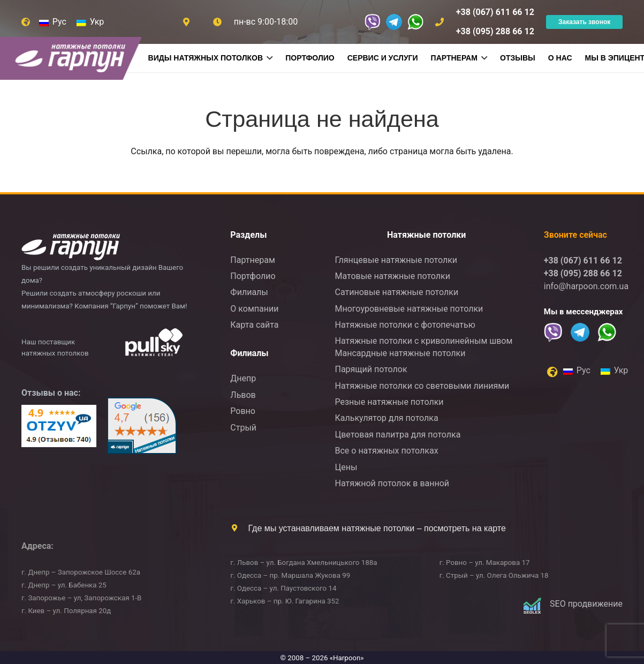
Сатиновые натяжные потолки (396, 292)
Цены (346, 467)
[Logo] (532, 606)
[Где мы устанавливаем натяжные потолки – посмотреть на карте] (239, 528)
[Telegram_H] (394, 22)
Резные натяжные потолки (389, 402)
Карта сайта (254, 325)
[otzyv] (59, 426)
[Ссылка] (217, 22)
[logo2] (113, 245)
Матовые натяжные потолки (392, 276)
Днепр (243, 378)
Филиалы (249, 292)
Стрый (243, 428)
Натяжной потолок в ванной (392, 483)
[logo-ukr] (154, 342)
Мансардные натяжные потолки (400, 353)
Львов (243, 395)
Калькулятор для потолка (386, 418)
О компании (254, 309)
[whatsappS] (415, 22)
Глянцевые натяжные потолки (396, 260)
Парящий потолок (371, 369)
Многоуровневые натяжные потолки (409, 309)
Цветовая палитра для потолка (397, 435)
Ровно (243, 411)
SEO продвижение (586, 604)
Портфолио (253, 276)
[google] (142, 426)
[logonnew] (77, 58)
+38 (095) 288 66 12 (583, 273)
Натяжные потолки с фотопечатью (405, 325)
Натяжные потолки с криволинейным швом (423, 341)
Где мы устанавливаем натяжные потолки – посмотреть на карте (377, 528)
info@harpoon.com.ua (586, 286)
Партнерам (252, 260)
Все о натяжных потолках (386, 451)
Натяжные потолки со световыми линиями (422, 386)
